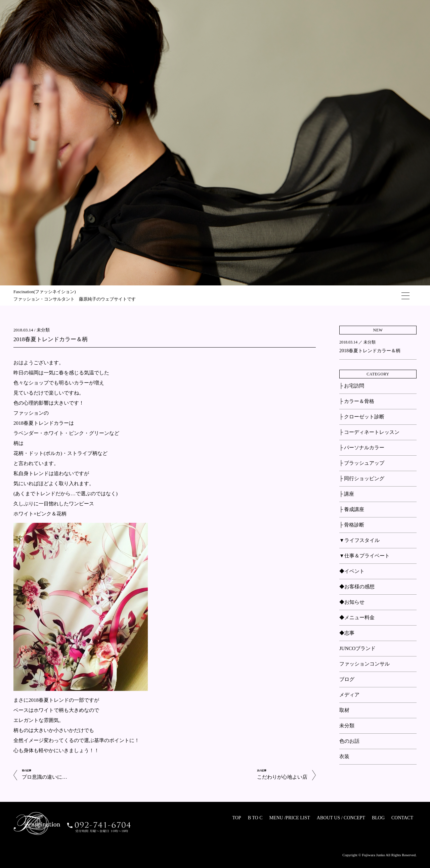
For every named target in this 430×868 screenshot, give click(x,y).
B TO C (255, 818)
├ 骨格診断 (352, 525)
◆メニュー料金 (357, 618)
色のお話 (349, 741)
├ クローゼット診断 (362, 417)
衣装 (344, 757)
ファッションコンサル (364, 664)
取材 (344, 710)
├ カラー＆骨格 (357, 401)
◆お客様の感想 (357, 587)
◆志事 (347, 633)
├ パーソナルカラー (362, 448)
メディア (349, 695)
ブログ (347, 679)
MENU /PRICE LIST (289, 818)
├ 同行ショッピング (362, 478)
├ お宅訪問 (352, 386)
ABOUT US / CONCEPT (341, 818)
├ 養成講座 (352, 509)
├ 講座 (347, 494)
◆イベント (352, 571)
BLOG (378, 818)
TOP (236, 818)
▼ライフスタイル (359, 540)
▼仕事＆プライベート (364, 556)
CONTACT (402, 818)
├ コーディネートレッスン (369, 432)
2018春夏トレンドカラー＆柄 (51, 339)
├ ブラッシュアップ (362, 463)
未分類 (43, 330)
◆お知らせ (352, 602)
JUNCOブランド (357, 648)
